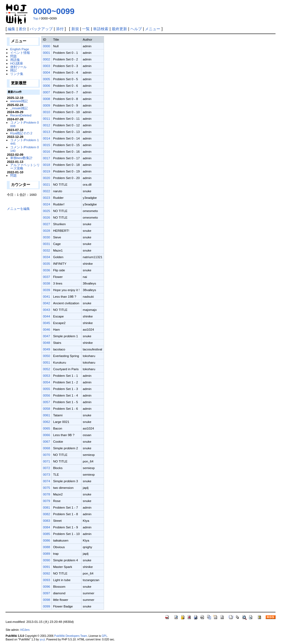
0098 (46, 600)
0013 (46, 132)
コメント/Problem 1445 (24, 142)
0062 (46, 422)
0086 (46, 540)
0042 (46, 303)
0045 (46, 323)
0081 (46, 507)
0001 (46, 53)
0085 (46, 534)
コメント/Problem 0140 (24, 149)
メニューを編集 (18, 209)
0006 (46, 86)
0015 (46, 145)
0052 (46, 369)
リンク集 (17, 74)
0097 (46, 593)
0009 (46, 105)
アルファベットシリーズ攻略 (25, 167)
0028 (46, 231)
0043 (46, 310)
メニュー (153, 29)
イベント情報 (20, 53)
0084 (46, 527)
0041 (46, 296)
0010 (46, 112)
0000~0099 (54, 11)
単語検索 (101, 29)
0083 (46, 521)
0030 (46, 237)
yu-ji (42, 639)
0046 (46, 329)
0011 (46, 119)
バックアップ (41, 29)
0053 (46, 376)
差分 (23, 29)
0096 (46, 586)
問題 (13, 56)
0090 (46, 560)
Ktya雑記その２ (22, 133)
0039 (46, 290)
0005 (46, 79)
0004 (46, 72)
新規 (75, 29)
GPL (104, 636)
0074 (46, 481)
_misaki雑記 (19, 108)
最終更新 (119, 29)
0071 (46, 461)
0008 (46, 99)
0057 (46, 402)
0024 (46, 204)
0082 (46, 514)
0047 (46, 336)
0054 (46, 382)
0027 (46, 224)
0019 (46, 171)
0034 (46, 257)
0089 (46, 554)
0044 (46, 316)
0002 (46, 59)
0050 (46, 356)
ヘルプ (136, 29)
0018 (46, 165)
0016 (46, 151)
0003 (46, 66)
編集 (12, 29)
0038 (46, 283)
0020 (46, 178)
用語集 (15, 60)
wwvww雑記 (19, 101)
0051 (46, 362)
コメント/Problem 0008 (24, 124)
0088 (46, 547)
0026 (46, 217)
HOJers (25, 630)
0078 (46, 494)
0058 (46, 409)
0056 (46, 395)
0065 (46, 428)
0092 (46, 573)
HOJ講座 (17, 63)
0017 (46, 158)
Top (36, 18)
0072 (46, 468)
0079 (46, 501)
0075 (46, 488)
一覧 (86, 29)
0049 (46, 349)
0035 (46, 264)
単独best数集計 (21, 158)
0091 (46, 567)
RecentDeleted (21, 115)
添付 (60, 29)
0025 (46, 211)
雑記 (13, 70)
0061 (46, 415)
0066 (46, 435)
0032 (46, 250)
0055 (46, 389)
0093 (46, 580)
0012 (46, 125)
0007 (46, 92)
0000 (46, 46)
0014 (46, 138)
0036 (46, 270)
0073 (46, 474)
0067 (46, 441)
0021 (46, 184)
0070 (46, 455)
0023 (46, 198)
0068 (46, 448)
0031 (46, 244)
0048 (46, 343)
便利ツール (18, 67)
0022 (46, 191)
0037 (46, 277)
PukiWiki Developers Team (71, 636)
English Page (20, 49)
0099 (46, 606)
